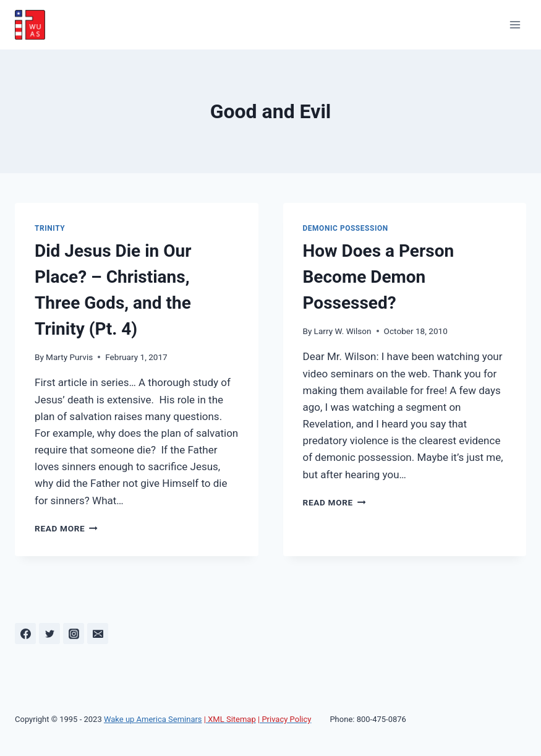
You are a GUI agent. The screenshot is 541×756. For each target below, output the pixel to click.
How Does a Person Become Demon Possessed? (379, 277)
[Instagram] (74, 634)
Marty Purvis (69, 357)
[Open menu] (515, 24)
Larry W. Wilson (343, 331)
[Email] (98, 634)
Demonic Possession (346, 228)
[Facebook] (25, 634)
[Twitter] (49, 634)
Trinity (50, 228)
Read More (66, 528)
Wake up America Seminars (153, 719)
